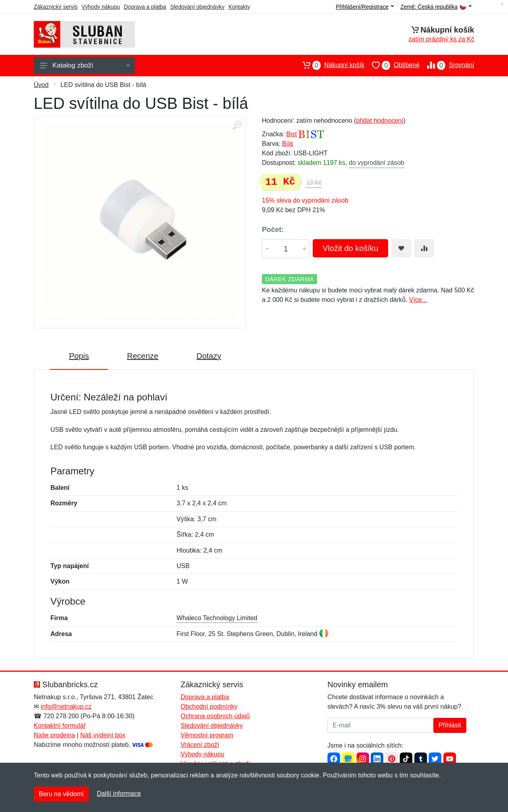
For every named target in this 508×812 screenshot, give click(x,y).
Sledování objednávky (197, 7)
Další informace (119, 794)
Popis (79, 356)
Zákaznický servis (56, 7)
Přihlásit (450, 725)
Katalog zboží (85, 65)
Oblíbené (392, 65)
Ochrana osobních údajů (215, 716)
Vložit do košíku (350, 248)
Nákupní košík (330, 65)
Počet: (273, 230)
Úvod (41, 85)
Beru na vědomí (61, 794)
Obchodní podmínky (209, 707)
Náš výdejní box (103, 735)
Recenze (143, 356)
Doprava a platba (145, 7)
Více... (418, 300)
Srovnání (447, 65)
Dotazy (209, 356)
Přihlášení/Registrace (365, 7)
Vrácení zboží (200, 745)
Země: (436, 7)
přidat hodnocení (380, 121)
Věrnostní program (207, 735)
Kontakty (239, 7)
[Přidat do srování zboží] (424, 248)
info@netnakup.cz (66, 707)
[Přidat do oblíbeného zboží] (401, 248)
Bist (292, 134)
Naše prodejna (54, 735)
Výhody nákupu (101, 7)
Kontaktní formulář (60, 726)
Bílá (288, 144)
